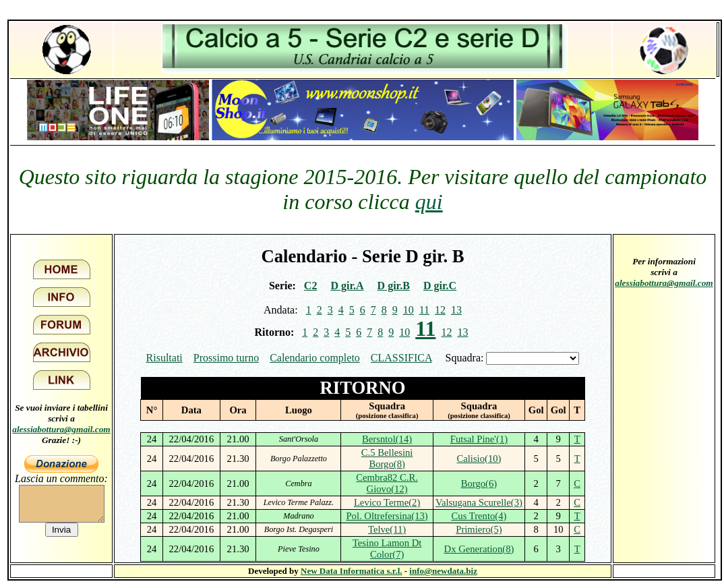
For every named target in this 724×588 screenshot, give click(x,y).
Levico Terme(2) (387, 502)
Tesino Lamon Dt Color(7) (387, 549)
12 (440, 310)
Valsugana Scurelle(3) (479, 502)
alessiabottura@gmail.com (61, 429)
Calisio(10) (479, 459)
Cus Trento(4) (479, 516)
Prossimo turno (226, 358)
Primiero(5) (479, 529)
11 (424, 310)
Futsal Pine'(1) (479, 439)
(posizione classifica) (387, 416)
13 (456, 310)
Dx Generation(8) (479, 549)
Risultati (164, 358)
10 (409, 310)
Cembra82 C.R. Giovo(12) (387, 483)
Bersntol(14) (387, 439)
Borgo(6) (479, 483)
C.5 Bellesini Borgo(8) (387, 458)
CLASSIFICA (401, 358)
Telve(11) (387, 529)
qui (429, 202)
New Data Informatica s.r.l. (351, 571)
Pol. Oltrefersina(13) (387, 516)
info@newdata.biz (443, 571)
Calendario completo (315, 358)
